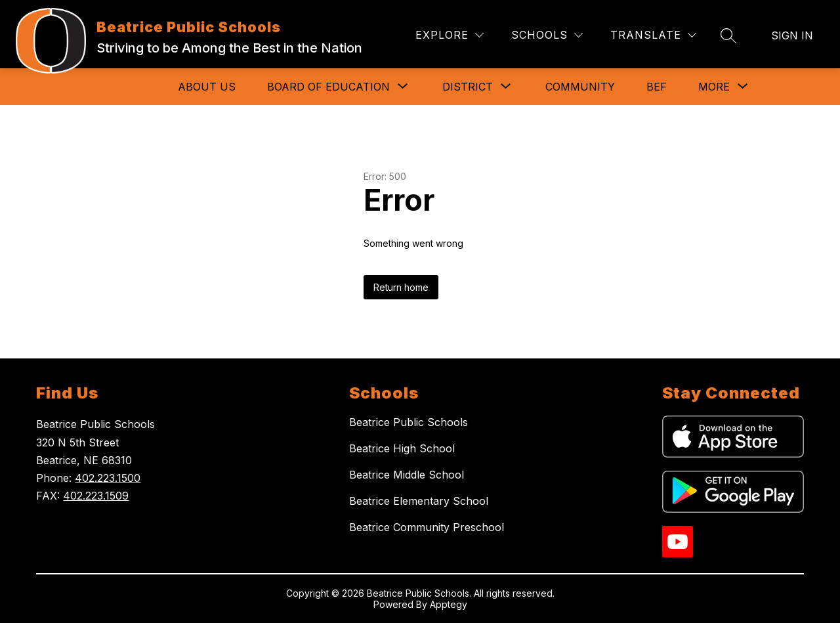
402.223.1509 (96, 496)
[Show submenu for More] (714, 87)
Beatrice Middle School (407, 475)
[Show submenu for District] (468, 87)
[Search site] (728, 35)
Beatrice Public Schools (409, 422)
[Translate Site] (653, 35)
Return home (401, 287)
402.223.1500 (108, 478)
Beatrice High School (402, 448)
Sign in (792, 35)
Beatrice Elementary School (419, 501)
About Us (207, 87)
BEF (657, 87)
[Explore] (450, 35)
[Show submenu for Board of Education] (328, 87)
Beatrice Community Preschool (427, 527)
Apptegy (449, 604)
